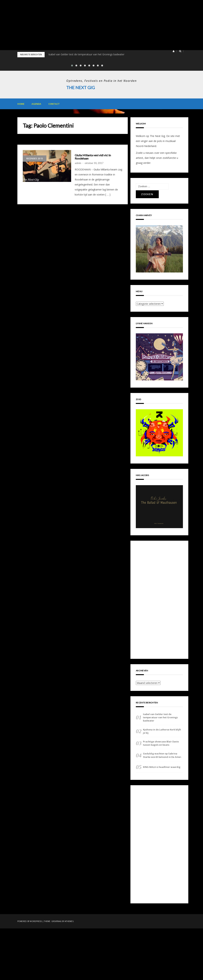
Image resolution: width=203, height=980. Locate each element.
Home (21, 104)
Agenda (36, 104)
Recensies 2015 (35, 159)
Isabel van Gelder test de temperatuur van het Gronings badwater (86, 54)
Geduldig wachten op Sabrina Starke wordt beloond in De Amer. (162, 755)
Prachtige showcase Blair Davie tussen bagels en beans (161, 743)
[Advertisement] (101, 25)
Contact (54, 104)
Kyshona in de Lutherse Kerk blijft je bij (162, 731)
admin (78, 163)
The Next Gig (81, 87)
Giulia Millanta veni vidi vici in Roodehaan (93, 157)
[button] (174, 51)
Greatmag (57, 921)
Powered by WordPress (30, 921)
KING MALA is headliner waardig (162, 767)
